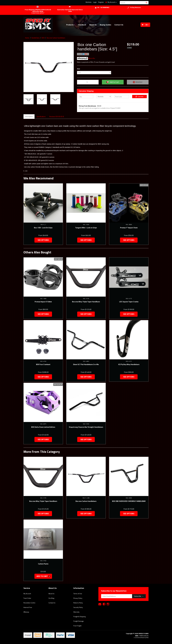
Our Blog (51, 598)
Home (27, 38)
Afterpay (26, 612)
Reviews (57, 116)
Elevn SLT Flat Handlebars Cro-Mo (86, 364)
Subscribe (139, 596)
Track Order (27, 598)
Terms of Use (78, 594)
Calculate (140, 96)
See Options (43, 240)
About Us (93, 25)
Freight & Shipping (79, 617)
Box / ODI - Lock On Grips (43, 228)
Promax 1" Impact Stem (129, 228)
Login (95, 2)
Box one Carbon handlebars (56, 38)
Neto (147, 638)
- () (145, 25)
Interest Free (28, 607)
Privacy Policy (78, 598)
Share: (83, 54)
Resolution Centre (29, 603)
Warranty (76, 612)
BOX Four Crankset (43, 364)
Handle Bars (36, 38)
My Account (27, 594)
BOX (43, 38)
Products (71, 25)
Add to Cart (113, 82)
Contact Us (119, 25)
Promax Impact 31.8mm (43, 302)
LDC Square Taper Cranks (129, 302)
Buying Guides (105, 25)
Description (29, 116)
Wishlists (89, 2)
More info (86, 58)
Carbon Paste (43, 564)
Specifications (41, 116)
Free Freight (77, 626)
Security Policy (78, 607)
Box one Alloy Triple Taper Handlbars (86, 302)
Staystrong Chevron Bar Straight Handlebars (86, 427)
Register (101, 2)
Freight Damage (79, 621)
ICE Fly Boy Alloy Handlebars (129, 364)
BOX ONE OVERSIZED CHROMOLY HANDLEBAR (129, 501)
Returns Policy (78, 603)
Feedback (82, 25)
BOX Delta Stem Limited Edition (43, 427)
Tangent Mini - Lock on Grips (86, 228)
